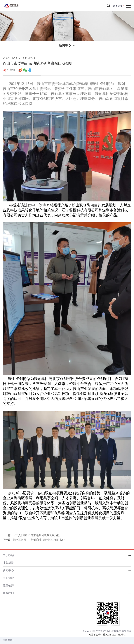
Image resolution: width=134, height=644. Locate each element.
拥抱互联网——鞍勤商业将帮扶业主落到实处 (39, 540)
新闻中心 (8, 570)
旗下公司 (118, 6)
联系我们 (8, 593)
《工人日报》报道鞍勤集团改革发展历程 (36, 535)
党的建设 (8, 578)
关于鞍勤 (8, 555)
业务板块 (8, 563)
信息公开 (8, 585)
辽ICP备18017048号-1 (114, 635)
